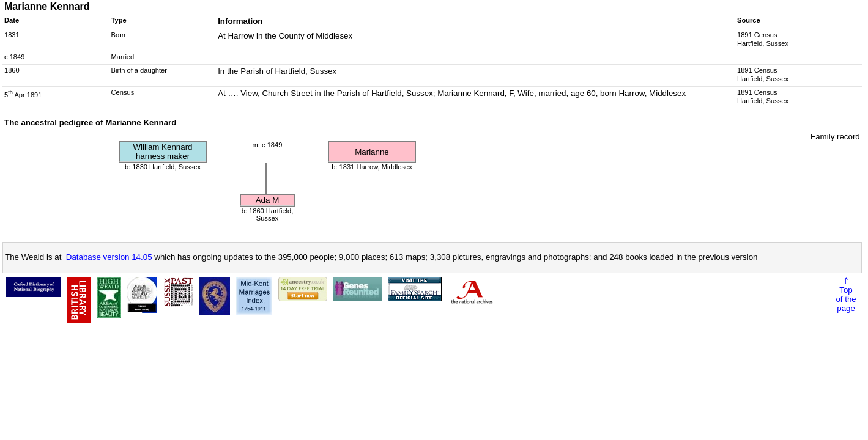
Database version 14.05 (109, 257)
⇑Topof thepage (846, 295)
